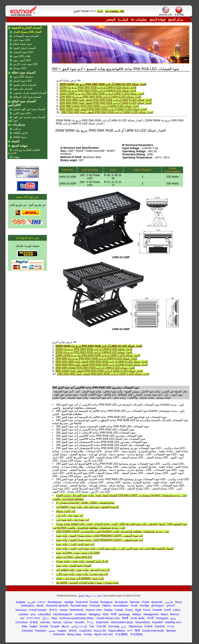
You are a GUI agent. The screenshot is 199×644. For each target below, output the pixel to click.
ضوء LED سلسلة (23, 77)
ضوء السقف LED (23, 52)
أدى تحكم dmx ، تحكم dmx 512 (74, 557)
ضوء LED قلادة (22, 56)
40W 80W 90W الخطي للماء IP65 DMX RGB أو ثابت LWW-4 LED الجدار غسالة (106, 103)
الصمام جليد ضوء (23, 89)
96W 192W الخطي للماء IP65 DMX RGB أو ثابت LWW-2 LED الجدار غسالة (103, 109)
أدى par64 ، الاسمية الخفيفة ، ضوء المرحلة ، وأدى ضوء (87, 507)
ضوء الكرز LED (22, 113)
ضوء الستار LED (22, 81)
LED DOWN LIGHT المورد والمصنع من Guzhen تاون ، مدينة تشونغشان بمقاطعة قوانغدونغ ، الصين (112, 531)
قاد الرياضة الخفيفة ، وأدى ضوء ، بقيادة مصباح (82, 561)
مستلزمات (18, 125)
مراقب (17, 129)
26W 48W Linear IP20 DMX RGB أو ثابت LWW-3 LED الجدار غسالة (99, 106)
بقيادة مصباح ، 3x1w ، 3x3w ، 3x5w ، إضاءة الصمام (85, 503)
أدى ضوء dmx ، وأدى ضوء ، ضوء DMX (78, 553)
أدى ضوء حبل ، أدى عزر (69, 515)
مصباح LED (20, 68)
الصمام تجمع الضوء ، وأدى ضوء (74, 566)
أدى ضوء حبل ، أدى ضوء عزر (72, 520)
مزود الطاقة (20, 137)
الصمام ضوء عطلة (23, 73)
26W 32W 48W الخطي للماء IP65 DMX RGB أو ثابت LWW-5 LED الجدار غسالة (106, 100)
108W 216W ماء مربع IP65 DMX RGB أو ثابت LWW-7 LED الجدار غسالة (102, 94)
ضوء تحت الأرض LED (25, 64)
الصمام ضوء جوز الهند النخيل (29, 109)
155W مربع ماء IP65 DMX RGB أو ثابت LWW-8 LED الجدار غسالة (98, 90)
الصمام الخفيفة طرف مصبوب (30, 93)
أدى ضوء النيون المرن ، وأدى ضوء (75, 544)
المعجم (111, 20)
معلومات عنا (139, 20)
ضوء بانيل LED (22, 40)
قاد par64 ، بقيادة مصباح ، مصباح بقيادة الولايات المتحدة (87, 583)
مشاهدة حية (112, 11)
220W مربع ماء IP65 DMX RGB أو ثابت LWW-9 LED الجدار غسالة (98, 87)
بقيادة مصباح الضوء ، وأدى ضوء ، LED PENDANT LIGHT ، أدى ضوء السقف (99, 536)
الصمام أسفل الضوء (24, 48)
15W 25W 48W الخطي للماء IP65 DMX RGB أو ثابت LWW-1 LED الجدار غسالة (107, 112)
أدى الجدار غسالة (66, 511)
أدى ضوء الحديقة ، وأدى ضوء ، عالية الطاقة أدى (83, 570)
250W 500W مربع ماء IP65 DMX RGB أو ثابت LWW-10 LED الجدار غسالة (103, 84)
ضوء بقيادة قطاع (22, 44)
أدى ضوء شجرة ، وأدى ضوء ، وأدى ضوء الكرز (82, 574)
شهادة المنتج (158, 20)
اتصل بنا (123, 20)
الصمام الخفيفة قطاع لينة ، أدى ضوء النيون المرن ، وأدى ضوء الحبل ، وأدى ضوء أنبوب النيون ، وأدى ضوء (115, 548)
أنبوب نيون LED (22, 60)
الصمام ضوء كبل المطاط (27, 97)
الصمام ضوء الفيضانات (26, 36)
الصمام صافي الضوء (24, 85)
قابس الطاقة (20, 133)
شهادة (16, 157)
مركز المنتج (176, 20)
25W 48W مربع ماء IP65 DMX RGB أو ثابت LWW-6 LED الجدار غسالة (100, 97)
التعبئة (15, 141)
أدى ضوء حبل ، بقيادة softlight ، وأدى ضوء (80, 578)
